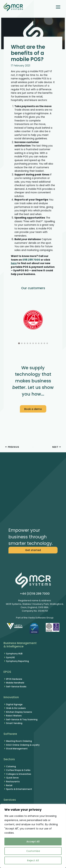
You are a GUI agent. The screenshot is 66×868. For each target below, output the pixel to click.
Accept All (33, 842)
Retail (9, 785)
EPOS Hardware (14, 679)
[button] (33, 173)
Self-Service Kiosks (16, 687)
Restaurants (13, 782)
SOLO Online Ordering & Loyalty (23, 745)
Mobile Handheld (15, 683)
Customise (33, 851)
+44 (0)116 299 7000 (35, 594)
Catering (11, 766)
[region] (33, 836)
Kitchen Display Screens (19, 712)
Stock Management (17, 749)
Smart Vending (14, 723)
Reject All (33, 860)
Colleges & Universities (19, 774)
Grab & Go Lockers (16, 708)
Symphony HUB (14, 654)
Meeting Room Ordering (19, 741)
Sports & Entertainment (19, 789)
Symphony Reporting (18, 661)
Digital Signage (14, 704)
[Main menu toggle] (58, 7)
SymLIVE (10, 657)
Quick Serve (12, 778)
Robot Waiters (14, 716)
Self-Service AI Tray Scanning (22, 719)
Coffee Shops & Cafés (18, 770)
